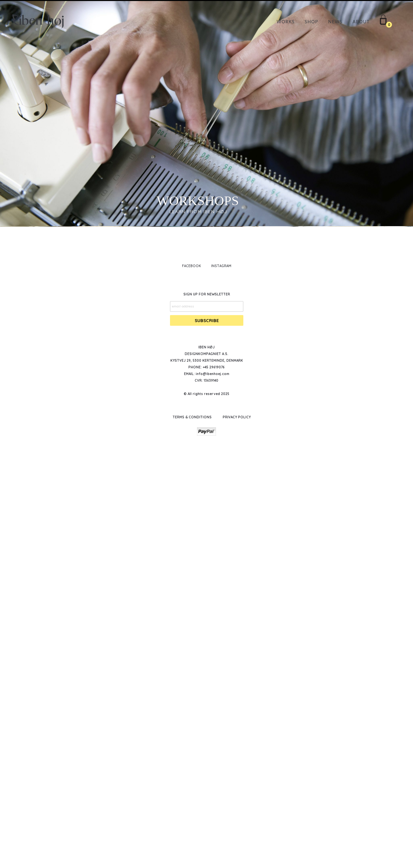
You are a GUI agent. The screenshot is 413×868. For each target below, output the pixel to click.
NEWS (335, 22)
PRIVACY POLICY (237, 830)
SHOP (311, 22)
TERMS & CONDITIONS (192, 830)
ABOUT (361, 22)
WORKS (286, 22)
